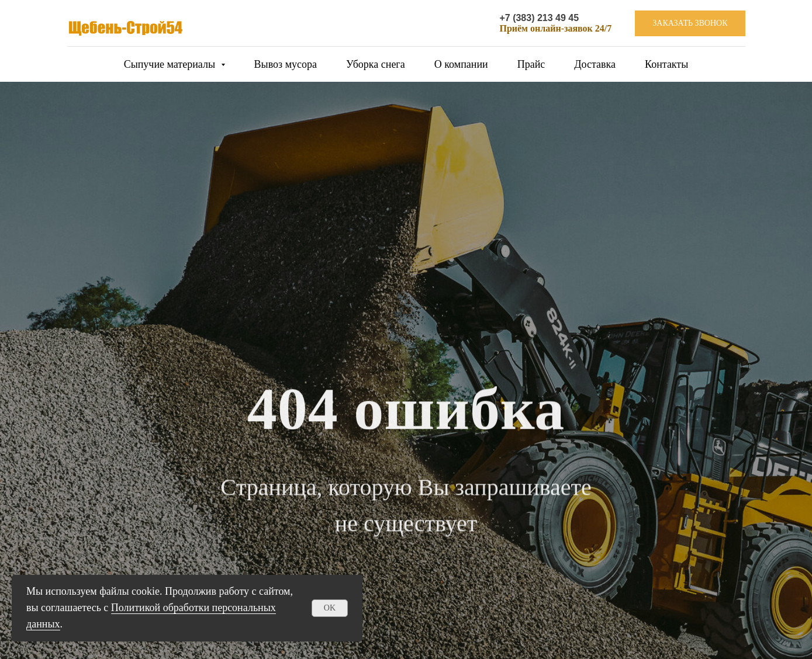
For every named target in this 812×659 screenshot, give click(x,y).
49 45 (567, 18)
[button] (690, 24)
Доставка (595, 64)
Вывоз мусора (286, 64)
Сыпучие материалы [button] (171, 64)
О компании (461, 64)
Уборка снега (376, 64)
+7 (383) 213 (527, 18)
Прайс (531, 64)
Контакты (666, 64)
